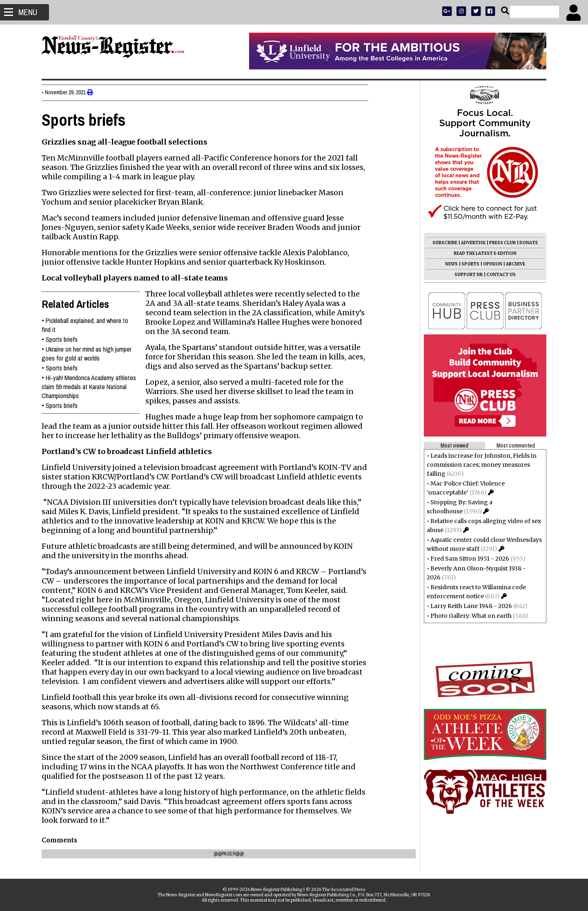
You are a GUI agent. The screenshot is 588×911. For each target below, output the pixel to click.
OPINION (489, 264)
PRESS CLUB (499, 243)
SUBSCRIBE (442, 243)
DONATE (525, 243)
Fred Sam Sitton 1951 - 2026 (467, 559)
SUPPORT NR (465, 275)
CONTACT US (498, 275)
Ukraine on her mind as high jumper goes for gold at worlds (90, 354)
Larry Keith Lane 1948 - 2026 (468, 606)
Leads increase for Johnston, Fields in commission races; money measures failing (478, 465)
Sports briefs (65, 339)
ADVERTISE (470, 243)
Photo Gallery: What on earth (468, 616)
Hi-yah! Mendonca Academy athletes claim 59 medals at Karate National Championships (92, 387)
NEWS (448, 264)
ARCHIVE (512, 264)
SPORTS (467, 264)
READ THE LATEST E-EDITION (482, 253)
